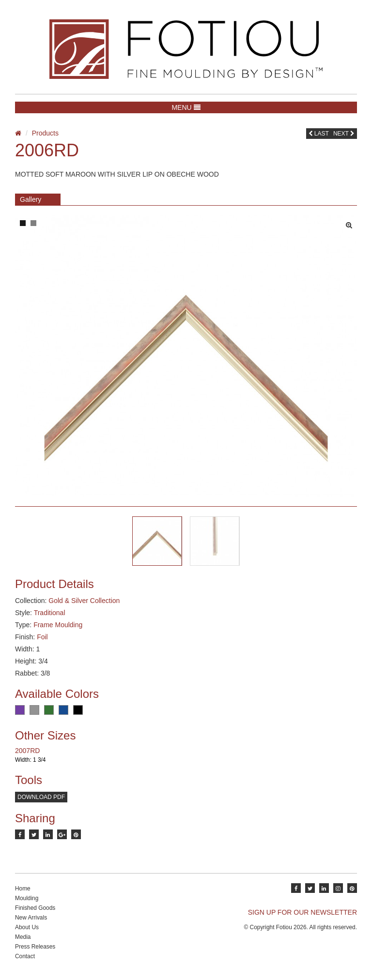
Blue (63, 710)
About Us (27, 927)
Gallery (31, 199)
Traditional (50, 613)
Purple (20, 710)
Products (45, 133)
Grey (34, 710)
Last (319, 134)
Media (23, 937)
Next (344, 134)
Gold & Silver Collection (84, 601)
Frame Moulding (58, 625)
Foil (42, 637)
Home (23, 889)
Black (78, 710)
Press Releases (35, 947)
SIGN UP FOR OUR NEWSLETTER (302, 912)
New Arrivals (31, 918)
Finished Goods (35, 908)
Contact (25, 956)
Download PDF (41, 797)
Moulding (27, 898)
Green (49, 710)
